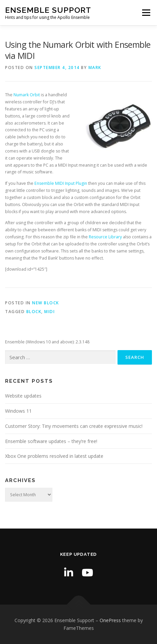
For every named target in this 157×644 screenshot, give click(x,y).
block (34, 312)
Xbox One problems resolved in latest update (54, 456)
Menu (146, 13)
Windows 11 (18, 411)
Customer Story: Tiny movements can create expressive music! (74, 426)
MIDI (49, 312)
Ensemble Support (48, 10)
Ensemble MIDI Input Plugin (61, 183)
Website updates (23, 396)
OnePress (110, 620)
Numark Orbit (27, 95)
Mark (95, 67)
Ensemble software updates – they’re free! (51, 441)
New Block (46, 303)
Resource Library (105, 237)
